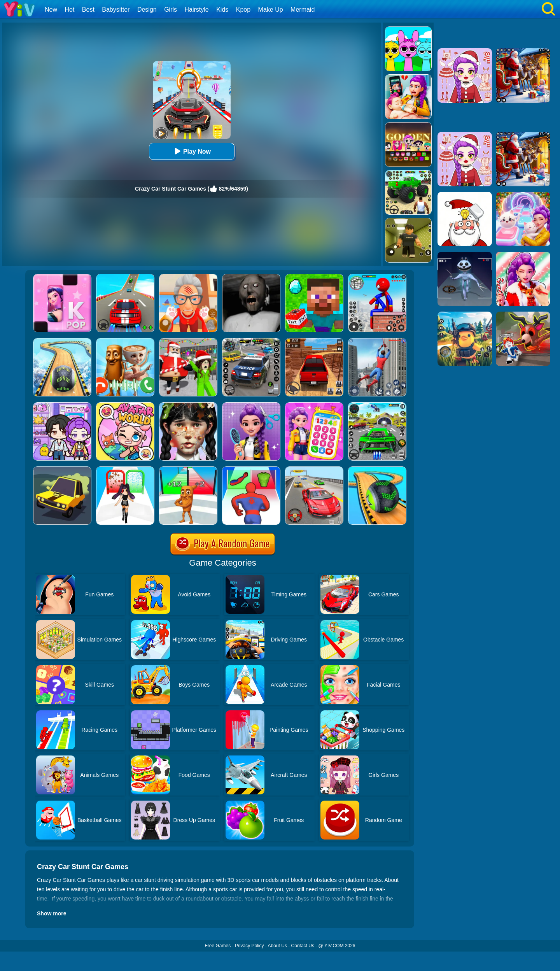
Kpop (243, 10)
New (51, 10)
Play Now (192, 151)
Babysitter (116, 10)
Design (147, 10)
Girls (171, 10)
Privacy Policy (249, 946)
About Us (277, 946)
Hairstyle (197, 10)
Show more (52, 913)
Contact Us (303, 946)
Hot (69, 10)
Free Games (218, 946)
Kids (222, 10)
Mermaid (303, 10)
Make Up (271, 10)
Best (88, 10)
